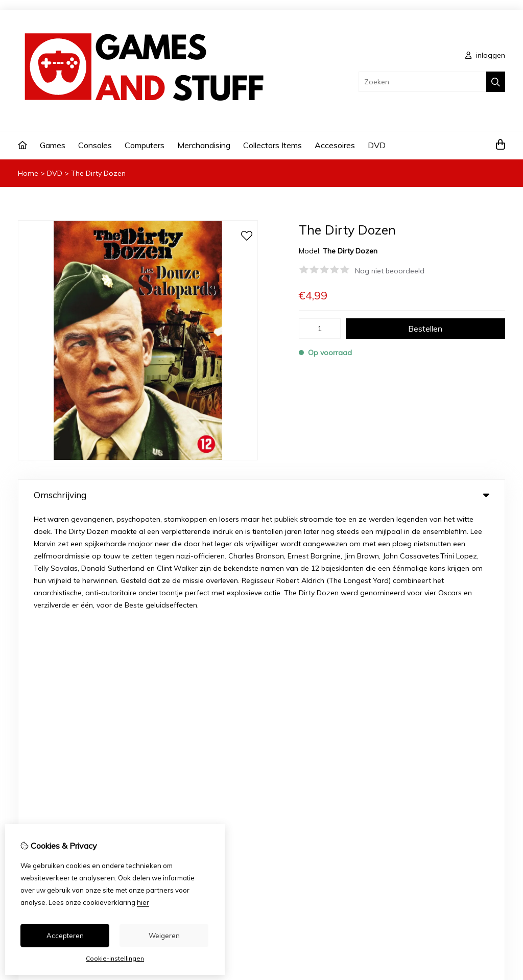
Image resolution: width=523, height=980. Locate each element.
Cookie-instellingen (115, 958)
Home (28, 173)
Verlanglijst (297, 768)
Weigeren (164, 936)
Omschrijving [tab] (261, 495)
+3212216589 (107, 636)
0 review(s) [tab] (261, 532)
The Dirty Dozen (98, 173)
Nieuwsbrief (298, 786)
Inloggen (293, 734)
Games (53, 145)
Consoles (95, 145)
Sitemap (433, 768)
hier (143, 902)
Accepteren (65, 936)
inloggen (485, 55)
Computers (145, 145)
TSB (499, 834)
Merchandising (204, 145)
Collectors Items (272, 145)
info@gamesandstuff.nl (88, 651)
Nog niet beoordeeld (390, 271)
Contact (432, 734)
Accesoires (335, 145)
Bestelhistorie (301, 751)
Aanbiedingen (189, 734)
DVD (377, 145)
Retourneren (439, 751)
